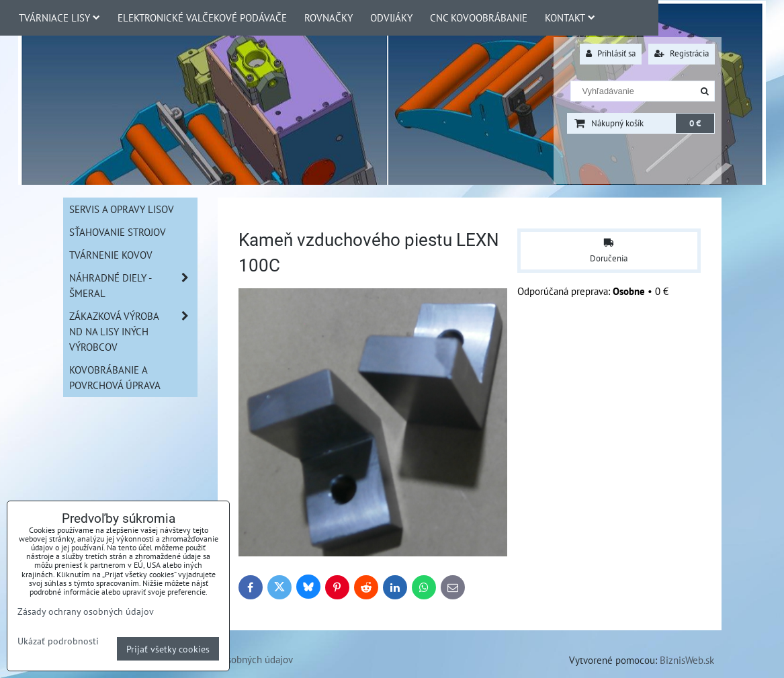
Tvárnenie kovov (111, 255)
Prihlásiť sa (611, 53)
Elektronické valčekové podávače (202, 17)
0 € (695, 123)
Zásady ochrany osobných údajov (86, 611)
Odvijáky (391, 17)
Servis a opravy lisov (122, 209)
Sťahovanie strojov (118, 232)
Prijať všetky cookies (168, 649)
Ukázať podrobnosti (58, 641)
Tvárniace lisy (59, 17)
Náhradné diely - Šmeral (133, 286)
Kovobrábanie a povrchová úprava (115, 377)
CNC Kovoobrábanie (479, 17)
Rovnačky (329, 17)
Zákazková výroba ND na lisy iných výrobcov (133, 332)
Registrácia (682, 53)
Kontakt (570, 17)
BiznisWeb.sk (687, 660)
